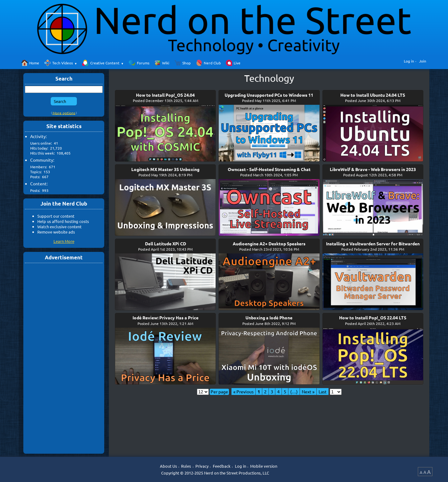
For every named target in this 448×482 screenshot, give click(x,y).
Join (423, 61)
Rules (186, 466)
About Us (168, 466)
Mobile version (264, 466)
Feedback (222, 466)
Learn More (64, 241)
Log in (409, 61)
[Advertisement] (64, 358)
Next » (308, 392)
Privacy (202, 466)
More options (64, 113)
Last (323, 392)
